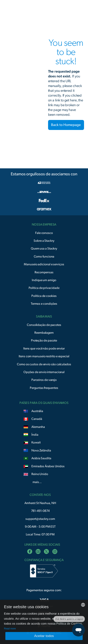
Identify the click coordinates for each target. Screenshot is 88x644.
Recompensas (44, 272)
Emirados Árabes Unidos (48, 466)
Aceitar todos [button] (44, 636)
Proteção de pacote (44, 340)
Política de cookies (44, 296)
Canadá (37, 419)
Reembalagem (44, 333)
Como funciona (44, 257)
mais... (37, 482)
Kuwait (36, 442)
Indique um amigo (44, 280)
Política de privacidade (44, 288)
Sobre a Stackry (44, 241)
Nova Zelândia (41, 450)
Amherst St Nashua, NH (40, 503)
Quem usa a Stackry (44, 249)
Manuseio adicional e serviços (44, 264)
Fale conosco (44, 233)
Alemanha (38, 427)
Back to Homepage (66, 125)
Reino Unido (40, 474)
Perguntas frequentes (44, 388)
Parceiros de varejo (44, 380)
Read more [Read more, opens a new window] (10, 629)
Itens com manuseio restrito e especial (44, 356)
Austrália (37, 411)
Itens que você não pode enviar (44, 348)
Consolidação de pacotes (44, 325)
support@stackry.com (40, 519)
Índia (35, 435)
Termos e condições (44, 304)
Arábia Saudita (41, 458)
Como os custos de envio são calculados (44, 364)
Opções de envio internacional (44, 372)
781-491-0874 (40, 511)
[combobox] (83, 605)
